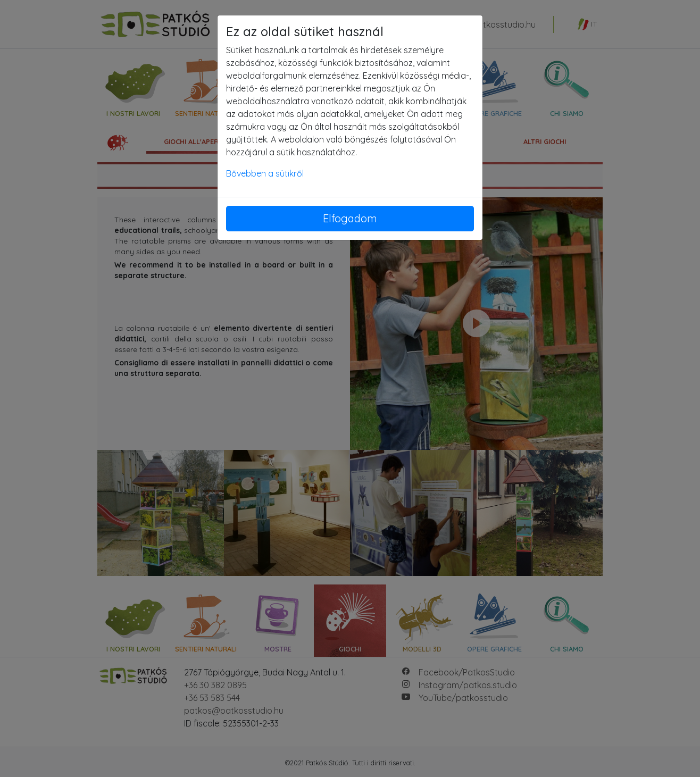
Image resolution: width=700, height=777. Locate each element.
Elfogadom (350, 218)
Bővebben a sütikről (265, 173)
